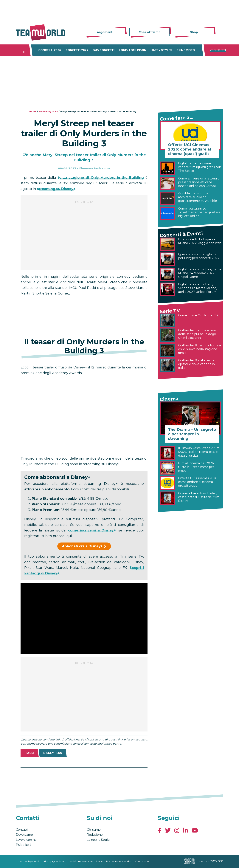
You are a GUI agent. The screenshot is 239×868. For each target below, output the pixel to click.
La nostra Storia (98, 840)
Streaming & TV (48, 112)
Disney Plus (53, 753)
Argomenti (105, 32)
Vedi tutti (218, 50)
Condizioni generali (28, 861)
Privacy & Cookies (53, 861)
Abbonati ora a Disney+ (82, 546)
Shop (194, 32)
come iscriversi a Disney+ (92, 530)
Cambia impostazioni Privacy (85, 861)
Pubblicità (24, 845)
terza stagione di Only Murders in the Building (101, 178)
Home (33, 112)
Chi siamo (94, 830)
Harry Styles (161, 50)
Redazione (95, 835)
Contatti (22, 830)
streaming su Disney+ (56, 189)
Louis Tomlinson (133, 50)
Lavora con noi (27, 840)
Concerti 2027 (77, 50)
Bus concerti (104, 50)
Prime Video (186, 50)
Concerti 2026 (50, 50)
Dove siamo (24, 835)
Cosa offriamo (150, 32)
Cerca (220, 32)
